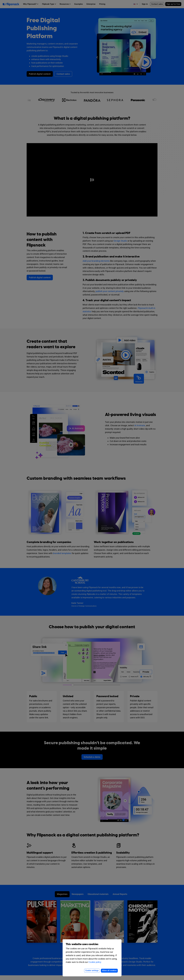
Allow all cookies (109, 971)
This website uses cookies (82, 944)
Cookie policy (95, 962)
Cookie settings (92, 971)
